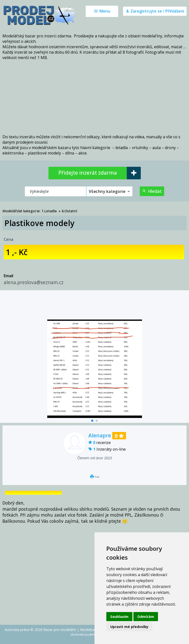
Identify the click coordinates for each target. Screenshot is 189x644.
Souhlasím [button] (119, 617)
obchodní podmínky (85, 634)
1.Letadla (49, 211)
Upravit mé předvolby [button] (129, 627)
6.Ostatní (69, 211)
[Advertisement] (94, 97)
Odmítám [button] (146, 617)
